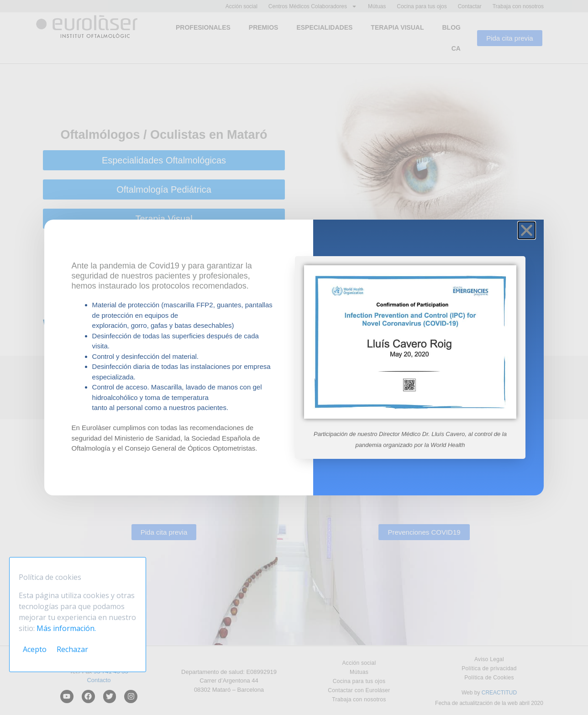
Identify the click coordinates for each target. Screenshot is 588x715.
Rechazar (72, 649)
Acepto (35, 649)
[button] (527, 230)
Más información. (66, 628)
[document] (294, 357)
